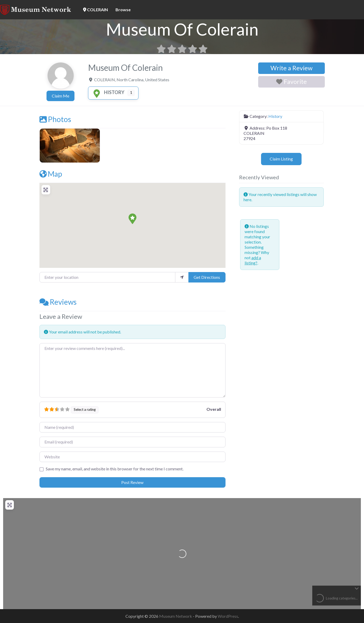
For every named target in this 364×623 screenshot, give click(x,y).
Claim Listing (281, 159)
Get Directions (207, 277)
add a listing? (253, 260)
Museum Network (176, 616)
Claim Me (60, 96)
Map (51, 174)
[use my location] (182, 277)
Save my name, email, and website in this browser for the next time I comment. (115, 469)
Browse (123, 10)
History (108, 92)
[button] (132, 219)
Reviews (58, 302)
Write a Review (291, 68)
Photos (55, 119)
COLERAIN (96, 10)
